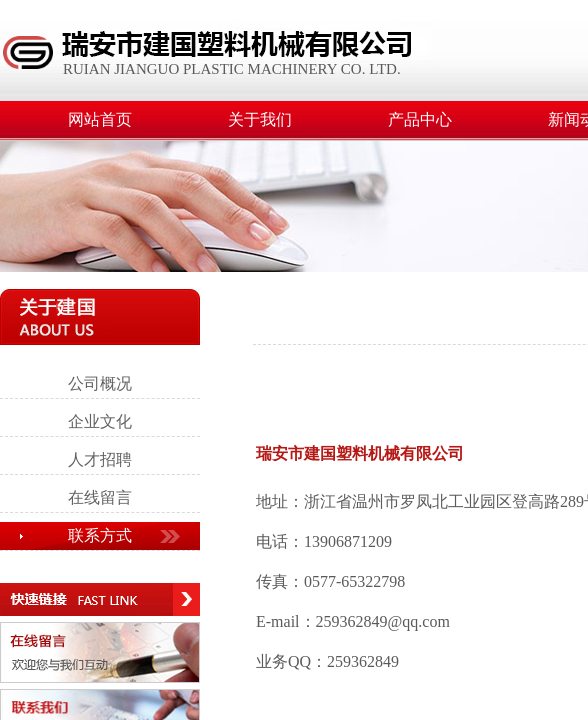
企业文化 (100, 421)
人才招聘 (100, 459)
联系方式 (100, 535)
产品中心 (420, 119)
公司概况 (100, 383)
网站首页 (100, 119)
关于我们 (260, 119)
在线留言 (100, 497)
